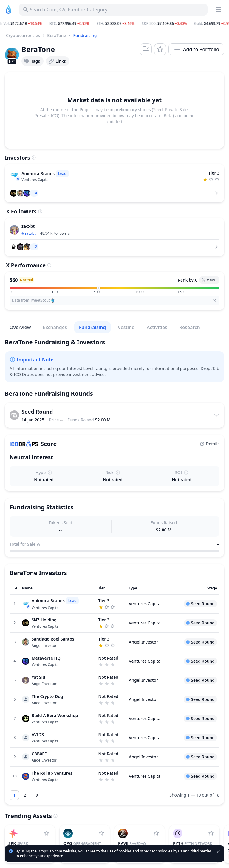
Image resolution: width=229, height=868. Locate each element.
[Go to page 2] (25, 795)
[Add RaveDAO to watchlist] (156, 833)
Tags (32, 61)
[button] (114, 24)
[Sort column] (15, 588)
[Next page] (37, 795)
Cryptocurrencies (23, 35)
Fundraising (85, 35)
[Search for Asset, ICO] (113, 10)
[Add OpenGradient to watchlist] (101, 833)
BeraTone (57, 35)
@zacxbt (29, 233)
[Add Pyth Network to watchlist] (211, 833)
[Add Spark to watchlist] (47, 833)
